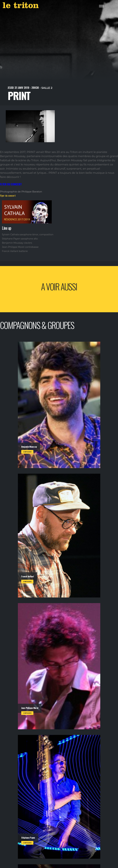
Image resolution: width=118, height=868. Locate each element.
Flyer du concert (8, 195)
